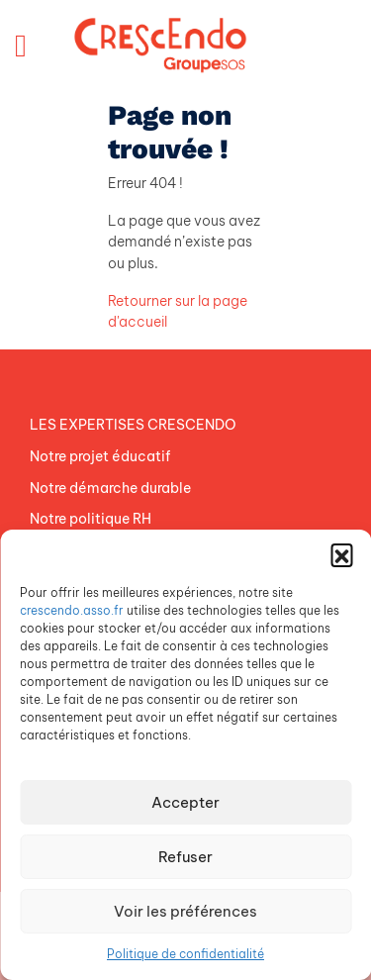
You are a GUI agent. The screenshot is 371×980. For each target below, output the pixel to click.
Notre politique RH (91, 519)
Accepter (185, 802)
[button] (341, 554)
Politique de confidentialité (185, 954)
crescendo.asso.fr (72, 610)
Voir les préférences (185, 911)
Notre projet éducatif (100, 456)
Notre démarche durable (110, 488)
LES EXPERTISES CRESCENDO (133, 425)
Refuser (185, 857)
